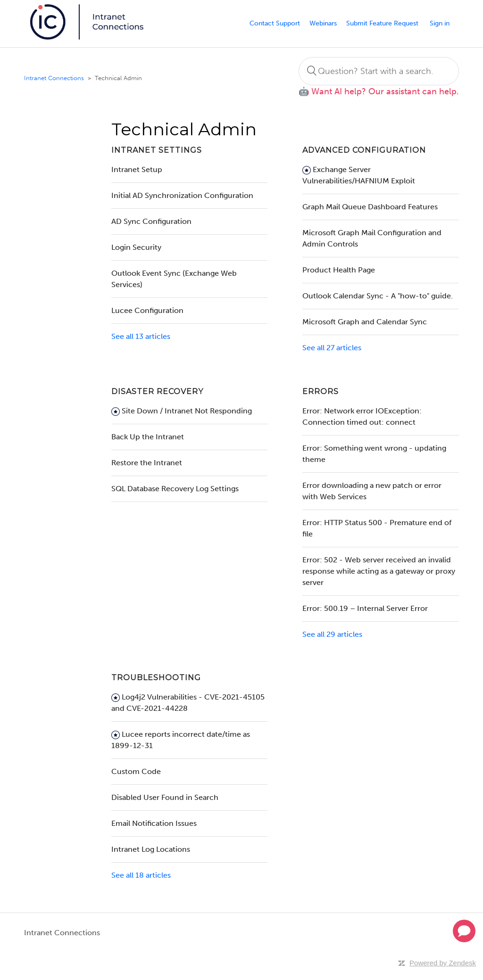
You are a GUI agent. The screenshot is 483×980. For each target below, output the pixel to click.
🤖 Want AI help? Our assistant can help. (379, 91)
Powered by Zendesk (443, 963)
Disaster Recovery (157, 391)
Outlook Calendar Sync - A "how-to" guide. (378, 296)
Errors (321, 391)
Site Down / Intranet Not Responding (187, 411)
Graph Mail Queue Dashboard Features (370, 207)
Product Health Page (339, 270)
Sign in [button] (440, 23)
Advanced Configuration (364, 150)
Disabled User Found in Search (165, 797)
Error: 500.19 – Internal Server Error (365, 608)
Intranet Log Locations (151, 849)
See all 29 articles (332, 634)
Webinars (323, 23)
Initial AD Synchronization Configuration (182, 195)
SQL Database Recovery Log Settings (175, 489)
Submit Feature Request (382, 23)
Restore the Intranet (147, 463)
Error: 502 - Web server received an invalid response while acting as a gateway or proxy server (379, 571)
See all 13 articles (141, 336)
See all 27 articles (332, 348)
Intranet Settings (157, 150)
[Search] (379, 71)
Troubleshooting (156, 678)
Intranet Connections (54, 78)
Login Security (136, 247)
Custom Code (136, 771)
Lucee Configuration (147, 310)
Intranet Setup (137, 169)
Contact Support (275, 23)
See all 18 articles (141, 875)
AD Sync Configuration (151, 221)
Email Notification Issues (154, 823)
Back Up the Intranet (148, 437)
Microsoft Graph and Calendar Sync (365, 322)
